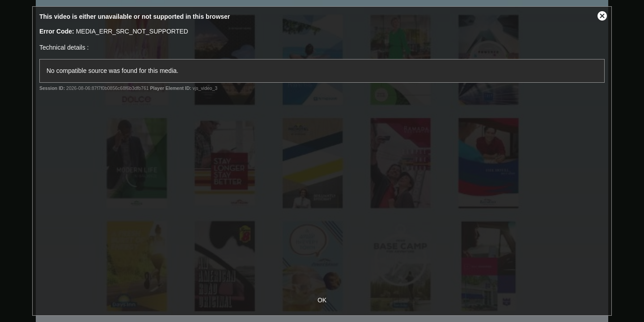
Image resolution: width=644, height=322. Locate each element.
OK (322, 300)
